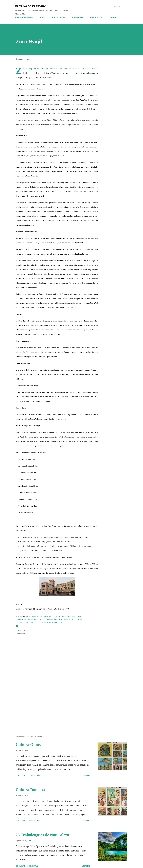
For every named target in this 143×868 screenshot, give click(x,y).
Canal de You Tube (59, 18)
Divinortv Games (77, 18)
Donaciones (114, 18)
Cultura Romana (30, 790)
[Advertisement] (53, 708)
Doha (36, 619)
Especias (42, 619)
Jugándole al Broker (96, 18)
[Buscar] (117, 6)
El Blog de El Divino (31, 6)
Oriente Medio (73, 619)
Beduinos (76, 616)
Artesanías (30, 616)
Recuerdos (20, 622)
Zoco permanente (56, 622)
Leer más (86, 776)
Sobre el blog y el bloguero (24, 18)
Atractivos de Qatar (63, 616)
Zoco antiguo (42, 622)
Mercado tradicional (56, 619)
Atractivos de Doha (45, 616)
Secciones (43, 18)
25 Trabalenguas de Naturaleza (42, 835)
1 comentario (33, 776)
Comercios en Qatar (24, 619)
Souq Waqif (30, 622)
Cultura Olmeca (30, 745)
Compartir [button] (20, 630)
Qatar (82, 619)
